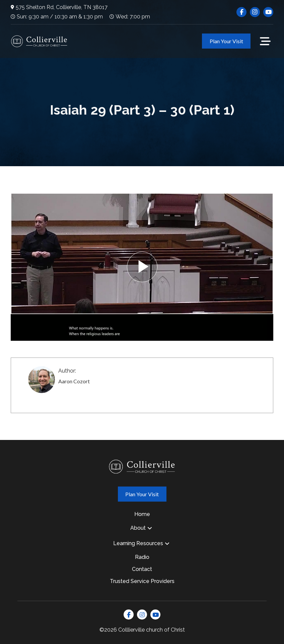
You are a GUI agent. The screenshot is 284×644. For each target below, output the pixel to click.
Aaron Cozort (74, 381)
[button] (265, 41)
